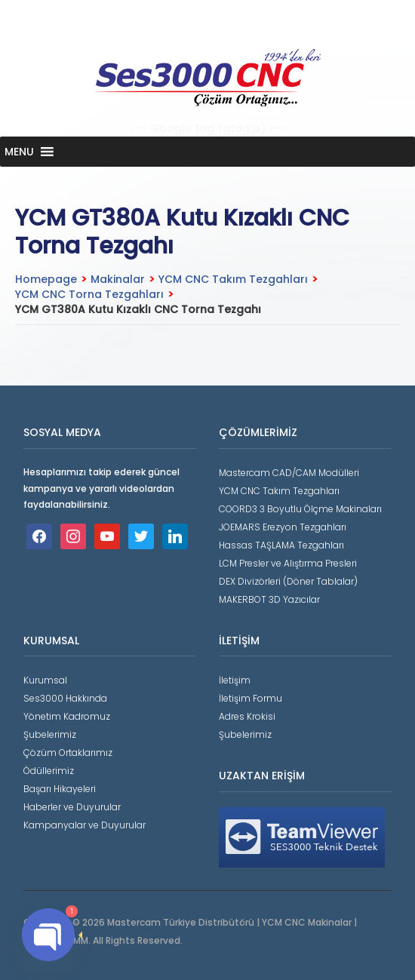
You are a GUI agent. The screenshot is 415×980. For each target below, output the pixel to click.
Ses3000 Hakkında (65, 698)
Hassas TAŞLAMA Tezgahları (281, 545)
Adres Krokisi (247, 716)
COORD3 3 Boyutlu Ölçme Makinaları (300, 509)
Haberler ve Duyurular (72, 807)
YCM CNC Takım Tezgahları (233, 279)
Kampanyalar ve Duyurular (85, 825)
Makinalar (118, 279)
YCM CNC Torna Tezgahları (89, 294)
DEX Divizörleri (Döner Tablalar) (288, 581)
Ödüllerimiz (49, 771)
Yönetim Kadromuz (67, 716)
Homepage (46, 279)
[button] (19, 152)
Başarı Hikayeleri (60, 789)
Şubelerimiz (50, 734)
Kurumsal (45, 680)
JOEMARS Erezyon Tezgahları (283, 527)
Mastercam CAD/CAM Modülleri (289, 473)
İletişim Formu (251, 698)
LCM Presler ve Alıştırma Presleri (288, 563)
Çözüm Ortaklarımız (68, 753)
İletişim (235, 680)
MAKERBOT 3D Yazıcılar (269, 599)
